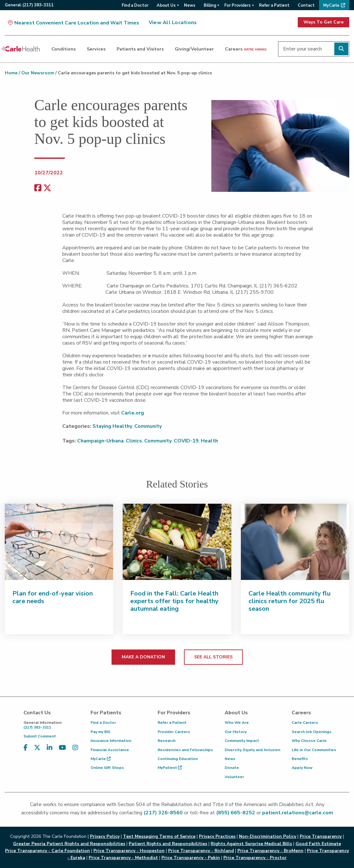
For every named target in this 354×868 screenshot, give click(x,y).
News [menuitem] (190, 5)
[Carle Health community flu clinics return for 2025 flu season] (295, 542)
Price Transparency (321, 836)
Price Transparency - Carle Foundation (48, 851)
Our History (236, 732)
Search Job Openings (312, 732)
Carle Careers (305, 723)
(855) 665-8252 (236, 813)
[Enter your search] (314, 49)
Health (209, 441)
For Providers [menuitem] (238, 5)
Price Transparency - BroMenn (270, 851)
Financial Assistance (110, 750)
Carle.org (133, 413)
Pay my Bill (100, 732)
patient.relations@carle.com (298, 813)
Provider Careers (174, 732)
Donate (232, 768)
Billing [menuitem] (210, 5)
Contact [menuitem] (306, 5)
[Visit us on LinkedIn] (50, 748)
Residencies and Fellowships (185, 750)
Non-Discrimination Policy (268, 836)
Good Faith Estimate (318, 844)
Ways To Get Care (323, 22)
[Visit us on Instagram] (75, 748)
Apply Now (302, 768)
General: (29, 5)
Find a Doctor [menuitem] (135, 5)
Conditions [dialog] (64, 49)
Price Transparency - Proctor (255, 858)
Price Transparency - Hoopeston (129, 851)
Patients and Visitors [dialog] (140, 49)
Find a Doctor (103, 723)
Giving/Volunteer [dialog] (194, 49)
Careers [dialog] (246, 49)
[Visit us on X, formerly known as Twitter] (37, 748)
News (230, 759)
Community (148, 426)
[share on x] (47, 188)
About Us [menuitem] (166, 5)
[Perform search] (341, 49)
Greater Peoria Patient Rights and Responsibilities (69, 844)
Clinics (134, 441)
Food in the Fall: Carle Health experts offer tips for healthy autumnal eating (174, 601)
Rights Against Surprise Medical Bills (251, 844)
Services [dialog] (96, 49)
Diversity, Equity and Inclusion (252, 750)
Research (167, 741)
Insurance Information (111, 741)
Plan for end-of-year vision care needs (53, 597)
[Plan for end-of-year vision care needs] (59, 542)
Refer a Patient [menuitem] (274, 5)
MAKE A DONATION (143, 657)
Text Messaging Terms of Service (159, 836)
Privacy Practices (217, 836)
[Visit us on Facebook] (26, 748)
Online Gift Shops (107, 768)
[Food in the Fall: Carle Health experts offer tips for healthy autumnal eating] (177, 542)
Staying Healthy (112, 426)
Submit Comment (40, 736)
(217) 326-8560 (163, 813)
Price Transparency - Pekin (191, 858)
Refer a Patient (172, 723)
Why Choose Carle (309, 741)
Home (11, 73)
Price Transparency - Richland (201, 851)
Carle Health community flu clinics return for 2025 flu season (289, 601)
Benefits (300, 759)
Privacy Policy (105, 836)
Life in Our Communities (314, 750)
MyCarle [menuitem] (331, 5)
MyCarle (101, 759)
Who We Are (237, 723)
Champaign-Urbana (100, 441)
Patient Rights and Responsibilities (168, 844)
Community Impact (242, 741)
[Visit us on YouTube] (62, 748)
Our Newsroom (38, 73)
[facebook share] (38, 188)
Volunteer (234, 777)
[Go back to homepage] (21, 49)
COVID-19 (186, 441)
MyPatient (170, 768)
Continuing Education (178, 759)
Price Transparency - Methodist (123, 858)
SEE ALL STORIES (213, 657)
